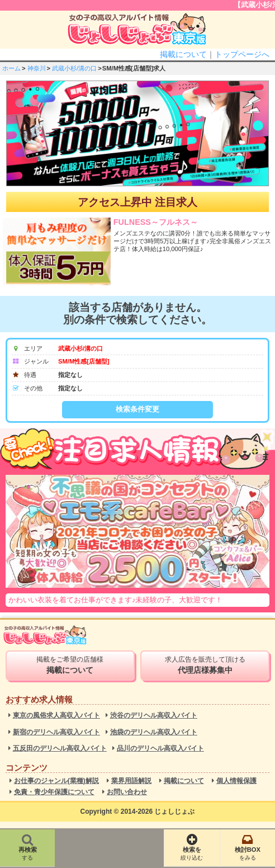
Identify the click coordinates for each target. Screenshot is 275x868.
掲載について (183, 54)
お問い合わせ (127, 792)
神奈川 (37, 68)
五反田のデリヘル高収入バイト (60, 749)
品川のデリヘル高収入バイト (160, 749)
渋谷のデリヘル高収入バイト (154, 716)
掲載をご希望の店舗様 (70, 665)
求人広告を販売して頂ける (205, 665)
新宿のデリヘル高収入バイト (56, 732)
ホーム (11, 68)
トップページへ (242, 54)
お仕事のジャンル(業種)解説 (56, 781)
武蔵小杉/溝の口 (74, 68)
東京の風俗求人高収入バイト (56, 716)
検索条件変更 (137, 409)
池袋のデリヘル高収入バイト (154, 732)
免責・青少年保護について (54, 792)
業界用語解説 (131, 781)
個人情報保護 (236, 781)
